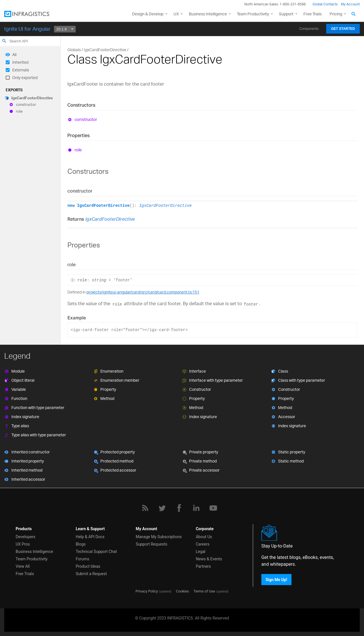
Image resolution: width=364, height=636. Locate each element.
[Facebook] (179, 508)
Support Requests (151, 544)
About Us (204, 537)
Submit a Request (91, 574)
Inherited (20, 62)
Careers (202, 544)
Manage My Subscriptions (159, 537)
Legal (200, 552)
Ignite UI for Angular (27, 29)
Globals (74, 50)
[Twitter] (162, 508)
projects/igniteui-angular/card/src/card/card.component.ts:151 (143, 292)
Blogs (81, 544)
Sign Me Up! (276, 580)
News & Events (209, 559)
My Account (350, 4)
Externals (21, 70)
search (4, 41)
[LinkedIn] (196, 508)
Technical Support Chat (96, 552)
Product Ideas (88, 566)
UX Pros (23, 544)
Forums (82, 559)
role (19, 111)
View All (23, 566)
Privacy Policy (147, 591)
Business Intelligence (208, 14)
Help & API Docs (90, 537)
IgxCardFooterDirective (32, 98)
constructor (26, 105)
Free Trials (313, 14)
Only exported (25, 78)
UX (176, 14)
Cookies (183, 591)
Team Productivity (253, 14)
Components (309, 29)
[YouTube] (213, 508)
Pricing (336, 14)
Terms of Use (204, 591)
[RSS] (145, 508)
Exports (14, 90)
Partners (203, 566)
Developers (25, 537)
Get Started (343, 29)
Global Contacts (325, 4)
